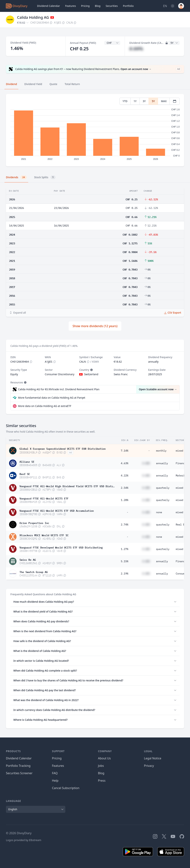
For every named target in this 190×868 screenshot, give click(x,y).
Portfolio (128, 6)
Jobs (101, 766)
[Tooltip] (91, 370)
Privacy (149, 766)
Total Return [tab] (72, 84)
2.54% (125, 488)
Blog (101, 773)
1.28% (125, 500)
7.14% (125, 451)
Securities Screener (19, 773)
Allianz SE (27, 461)
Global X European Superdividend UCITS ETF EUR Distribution (63, 448)
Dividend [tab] (11, 84)
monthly (161, 451)
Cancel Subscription (66, 788)
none (159, 512)
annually (162, 463)
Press (102, 781)
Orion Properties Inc (34, 523)
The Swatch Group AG (34, 572)
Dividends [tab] (16, 177)
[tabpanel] (95, 130)
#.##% (136, 49)
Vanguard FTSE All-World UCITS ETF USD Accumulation (57, 510)
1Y (135, 101)
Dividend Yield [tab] (33, 84)
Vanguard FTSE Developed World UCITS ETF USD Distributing (61, 547)
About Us (104, 758)
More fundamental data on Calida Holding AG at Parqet (52, 398)
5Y (153, 101)
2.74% (125, 525)
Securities (112, 6)
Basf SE (25, 474)
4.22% (125, 475)
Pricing (85, 6)
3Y (144, 101)
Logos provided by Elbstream (24, 840)
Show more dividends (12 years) (95, 326)
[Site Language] (165, 6)
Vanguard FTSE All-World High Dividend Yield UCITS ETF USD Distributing (67, 486)
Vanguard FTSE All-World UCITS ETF (44, 498)
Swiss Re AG (28, 559)
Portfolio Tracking (18, 766)
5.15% (125, 561)
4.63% (125, 463)
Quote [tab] (53, 84)
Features (71, 6)
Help (55, 781)
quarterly (163, 488)
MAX (164, 101)
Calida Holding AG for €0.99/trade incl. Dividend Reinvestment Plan (59, 389)
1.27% (125, 549)
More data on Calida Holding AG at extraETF (45, 406)
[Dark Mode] (173, 6)
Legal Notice (153, 758)
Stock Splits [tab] (45, 177)
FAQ (55, 773)
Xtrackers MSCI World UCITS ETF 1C (44, 535)
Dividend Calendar (49, 6)
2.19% (125, 574)
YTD (125, 101)
